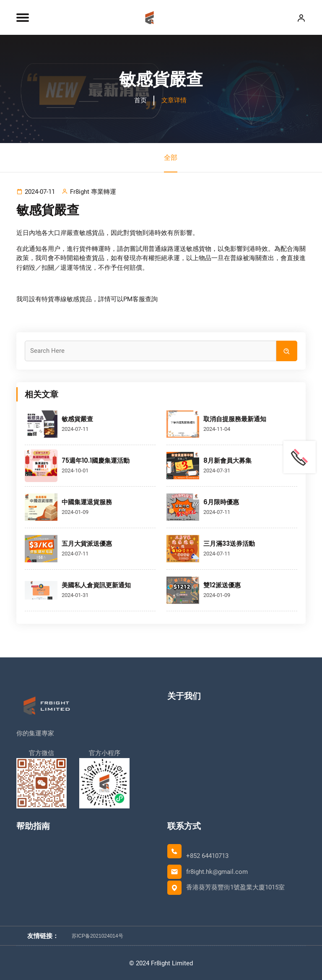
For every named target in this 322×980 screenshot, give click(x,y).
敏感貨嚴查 (77, 418)
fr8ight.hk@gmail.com (217, 871)
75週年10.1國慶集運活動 (96, 460)
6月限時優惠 (221, 502)
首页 (140, 100)
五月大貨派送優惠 (87, 543)
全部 (171, 163)
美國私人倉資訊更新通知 (96, 585)
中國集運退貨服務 (87, 502)
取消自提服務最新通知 (235, 418)
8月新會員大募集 (227, 460)
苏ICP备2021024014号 (97, 935)
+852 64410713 (207, 855)
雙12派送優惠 (222, 585)
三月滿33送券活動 (229, 543)
